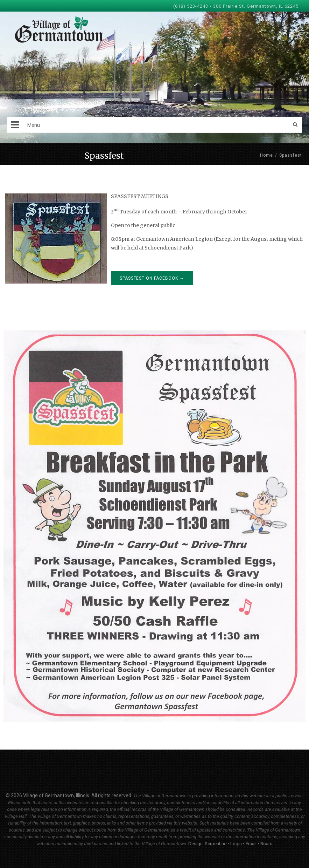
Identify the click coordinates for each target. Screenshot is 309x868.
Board (266, 844)
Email (251, 844)
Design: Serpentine (207, 844)
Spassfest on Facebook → (152, 278)
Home (266, 155)
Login (236, 844)
